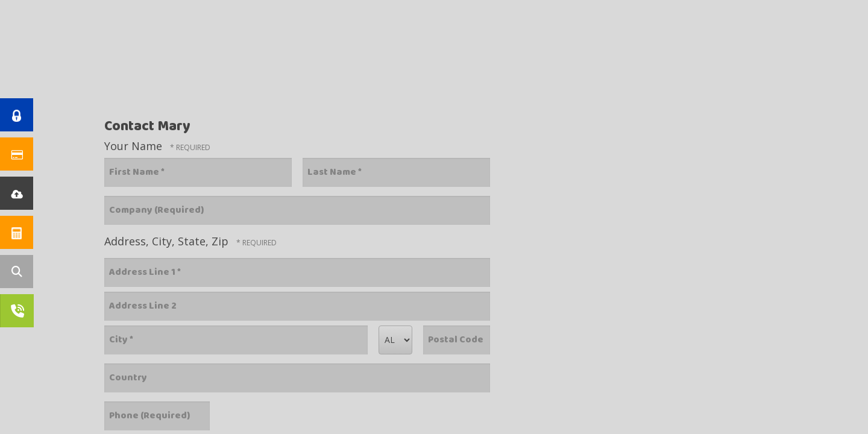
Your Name (135, 146)
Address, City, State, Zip (168, 241)
